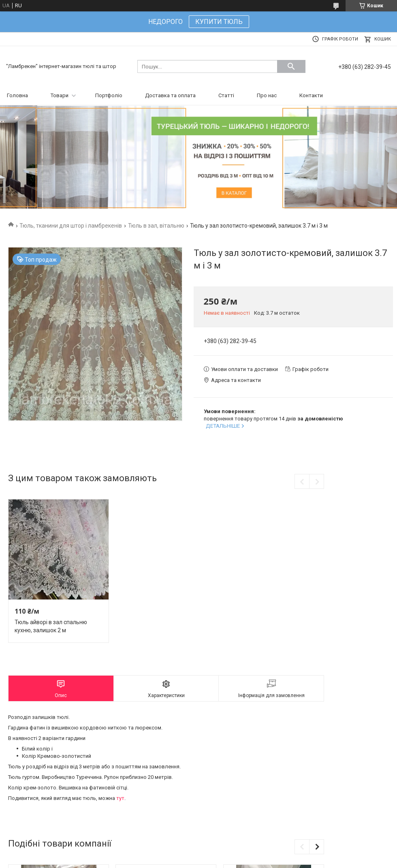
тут (120, 798)
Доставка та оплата (170, 95)
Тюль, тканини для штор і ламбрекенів (71, 226)
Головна (17, 95)
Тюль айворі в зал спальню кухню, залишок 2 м (51, 626)
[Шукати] (291, 66)
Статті (226, 95)
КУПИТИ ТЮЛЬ (219, 22)
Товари (60, 95)
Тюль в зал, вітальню (156, 226)
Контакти (311, 95)
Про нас (267, 95)
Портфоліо (109, 95)
